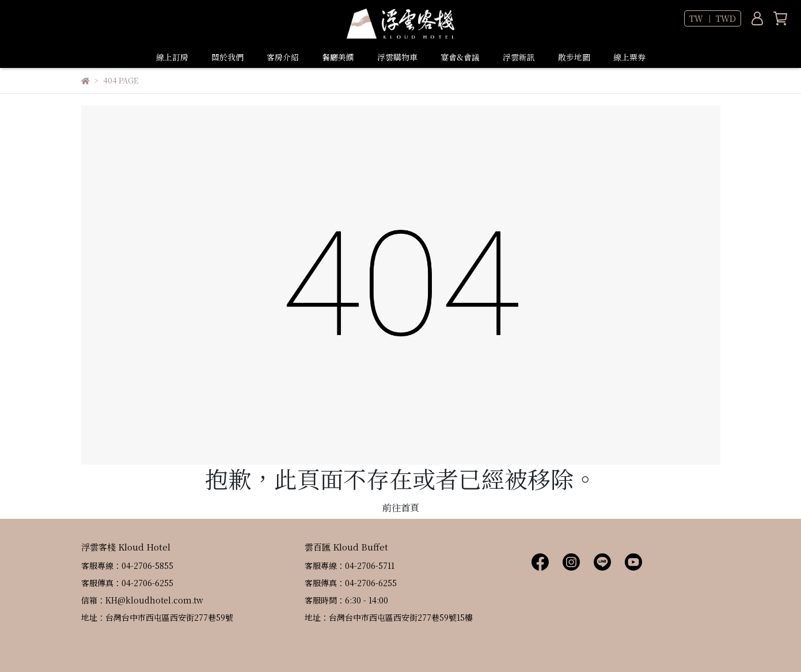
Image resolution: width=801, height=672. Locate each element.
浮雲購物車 (397, 57)
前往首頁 (401, 508)
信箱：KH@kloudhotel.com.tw (142, 600)
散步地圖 (574, 57)
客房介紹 (283, 57)
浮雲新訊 (519, 57)
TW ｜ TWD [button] (713, 18)
